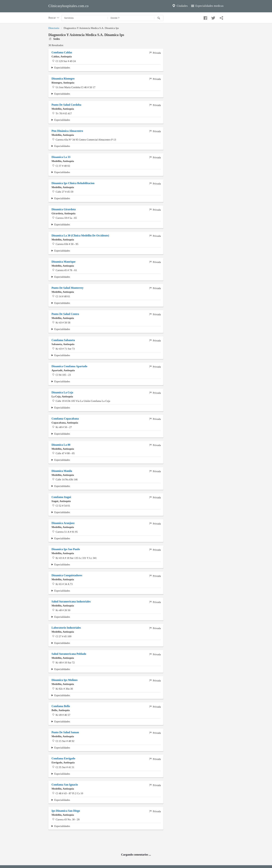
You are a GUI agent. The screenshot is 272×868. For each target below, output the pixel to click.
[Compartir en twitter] (213, 17)
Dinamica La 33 (61, 157)
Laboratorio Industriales (66, 628)
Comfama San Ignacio (65, 785)
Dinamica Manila (62, 471)
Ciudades (180, 6)
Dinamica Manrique (63, 262)
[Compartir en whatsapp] (221, 17)
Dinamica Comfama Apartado (69, 366)
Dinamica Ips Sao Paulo (66, 549)
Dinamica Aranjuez (63, 523)
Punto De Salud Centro (65, 314)
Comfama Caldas (62, 52)
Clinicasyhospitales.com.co (69, 6)
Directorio (54, 28)
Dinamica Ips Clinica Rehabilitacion (73, 183)
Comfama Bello (61, 706)
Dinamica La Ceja (62, 392)
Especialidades (62, 67)
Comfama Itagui (61, 497)
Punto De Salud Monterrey (67, 288)
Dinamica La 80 (61, 445)
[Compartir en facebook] (205, 17)
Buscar (54, 18)
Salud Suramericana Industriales (71, 602)
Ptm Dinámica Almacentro (67, 131)
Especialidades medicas (207, 6)
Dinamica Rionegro (63, 79)
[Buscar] (159, 18)
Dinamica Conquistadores (67, 575)
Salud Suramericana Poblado (69, 654)
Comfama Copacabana (65, 419)
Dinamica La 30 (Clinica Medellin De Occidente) (80, 235)
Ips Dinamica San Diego (66, 811)
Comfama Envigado (63, 758)
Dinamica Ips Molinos (65, 680)
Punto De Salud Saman (65, 732)
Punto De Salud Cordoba (66, 105)
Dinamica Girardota (64, 209)
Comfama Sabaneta (63, 340)
